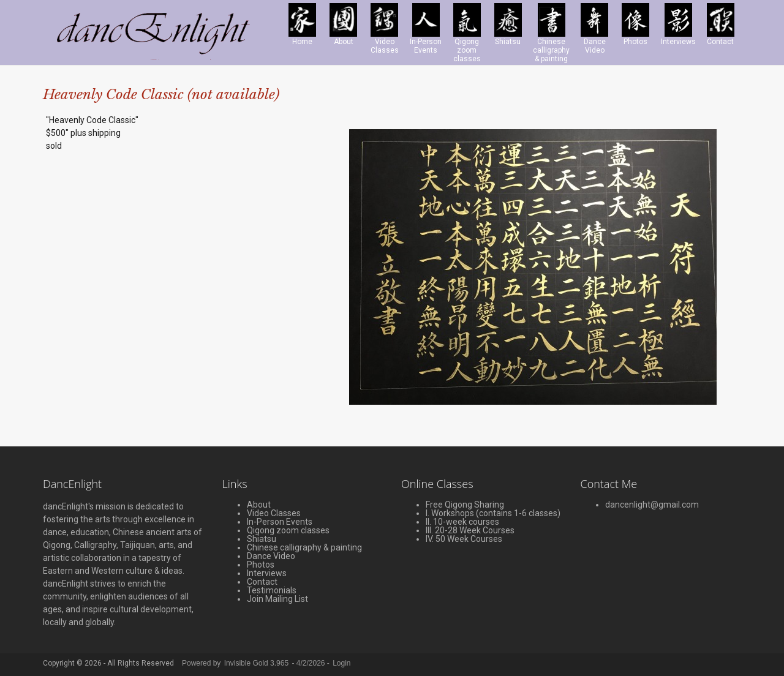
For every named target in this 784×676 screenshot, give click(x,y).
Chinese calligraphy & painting (304, 547)
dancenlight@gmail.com (652, 505)
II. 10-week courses (462, 522)
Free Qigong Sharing (465, 505)
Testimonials (272, 590)
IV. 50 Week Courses (464, 539)
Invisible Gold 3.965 (258, 663)
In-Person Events (280, 522)
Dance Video (271, 556)
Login (341, 663)
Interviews (267, 573)
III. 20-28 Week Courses (470, 530)
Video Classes (274, 513)
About (259, 505)
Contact (262, 582)
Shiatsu (262, 539)
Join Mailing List (277, 599)
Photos (261, 565)
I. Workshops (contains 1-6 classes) (493, 513)
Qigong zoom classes (288, 530)
